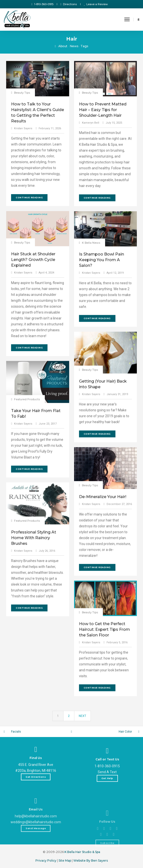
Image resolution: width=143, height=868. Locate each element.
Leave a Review (96, 4)
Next (82, 721)
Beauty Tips (22, 93)
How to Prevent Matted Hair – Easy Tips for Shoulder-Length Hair (103, 110)
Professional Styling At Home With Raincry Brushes (34, 605)
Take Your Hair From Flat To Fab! (36, 472)
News (74, 46)
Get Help (107, 812)
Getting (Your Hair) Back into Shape (103, 440)
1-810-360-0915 (43, 4)
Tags (84, 46)
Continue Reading (29, 197)
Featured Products (27, 458)
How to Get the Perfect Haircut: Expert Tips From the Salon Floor (104, 688)
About (63, 46)
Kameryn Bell (91, 123)
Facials (16, 732)
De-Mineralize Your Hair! (103, 562)
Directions (69, 4)
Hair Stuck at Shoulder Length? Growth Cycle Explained (33, 332)
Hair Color (125, 732)
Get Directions (36, 795)
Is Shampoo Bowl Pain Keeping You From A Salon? (102, 318)
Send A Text (107, 805)
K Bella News (91, 301)
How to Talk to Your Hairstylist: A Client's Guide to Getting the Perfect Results (38, 113)
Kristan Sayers (23, 128)
